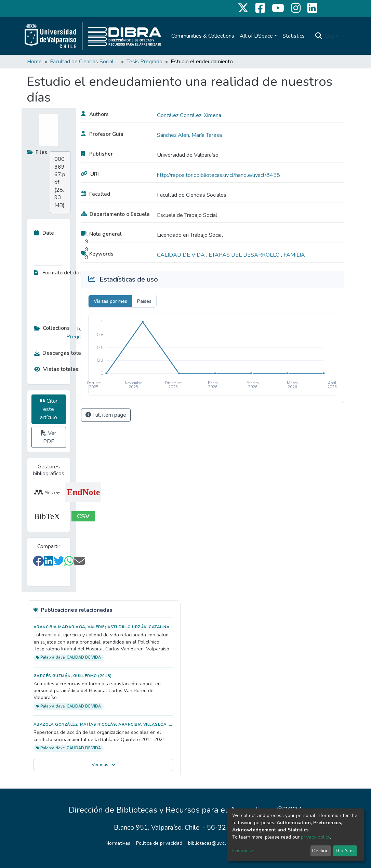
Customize (243, 851)
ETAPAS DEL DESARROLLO (245, 255)
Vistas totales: (57, 369)
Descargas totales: (60, 353)
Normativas (118, 843)
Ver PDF (49, 437)
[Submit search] (319, 36)
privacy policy (315, 837)
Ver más (103, 765)
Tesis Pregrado (144, 62)
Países (144, 301)
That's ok (345, 851)
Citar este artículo (49, 409)
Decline (320, 851)
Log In (332, 36)
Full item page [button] (106, 415)
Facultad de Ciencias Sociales (84, 62)
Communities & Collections (203, 36)
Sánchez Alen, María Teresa (189, 135)
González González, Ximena (189, 115)
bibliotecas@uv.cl (207, 843)
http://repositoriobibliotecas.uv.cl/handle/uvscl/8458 (218, 175)
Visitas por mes (110, 301)
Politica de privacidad (159, 843)
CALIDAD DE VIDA (182, 255)
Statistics (294, 36)
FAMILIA (294, 255)
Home (34, 62)
